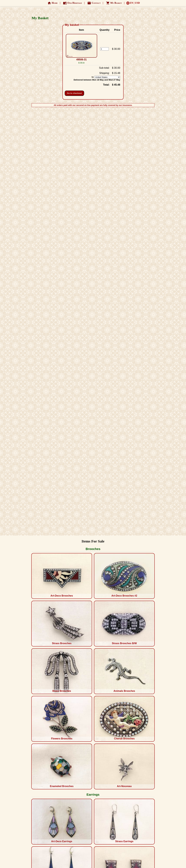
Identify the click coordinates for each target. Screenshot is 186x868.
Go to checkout (74, 93)
